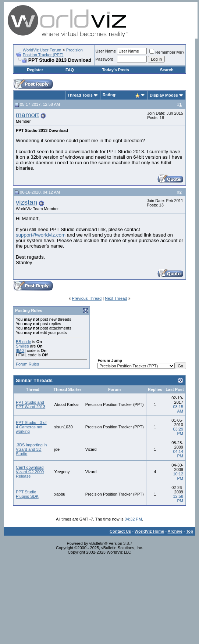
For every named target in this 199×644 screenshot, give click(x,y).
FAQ (70, 70)
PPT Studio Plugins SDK (27, 494)
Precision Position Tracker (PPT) (53, 52)
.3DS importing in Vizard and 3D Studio (31, 449)
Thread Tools (80, 95)
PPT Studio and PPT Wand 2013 (31, 404)
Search (167, 70)
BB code (24, 342)
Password (104, 59)
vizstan (26, 202)
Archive (175, 531)
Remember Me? (167, 52)
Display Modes (164, 95)
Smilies (22, 346)
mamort (27, 115)
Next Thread (116, 298)
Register (35, 70)
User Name (106, 51)
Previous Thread (87, 298)
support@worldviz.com (41, 235)
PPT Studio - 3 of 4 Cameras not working (31, 427)
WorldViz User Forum (42, 50)
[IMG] (21, 350)
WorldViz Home (149, 531)
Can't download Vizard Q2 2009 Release (30, 472)
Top (190, 531)
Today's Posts (115, 70)
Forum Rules (27, 364)
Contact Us (120, 531)
